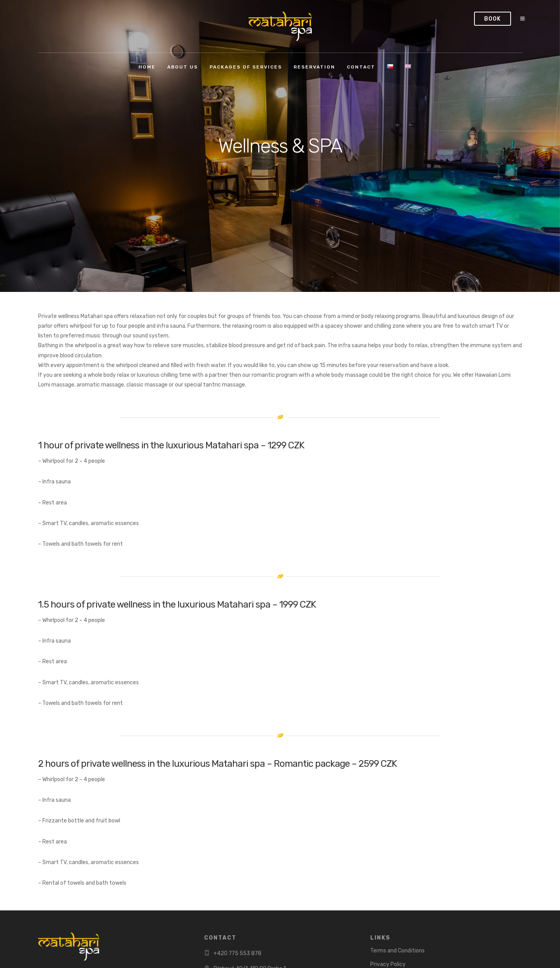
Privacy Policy (388, 964)
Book (493, 19)
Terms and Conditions (397, 951)
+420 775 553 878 (237, 953)
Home (147, 67)
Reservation (314, 67)
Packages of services (246, 67)
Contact (361, 67)
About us (183, 67)
